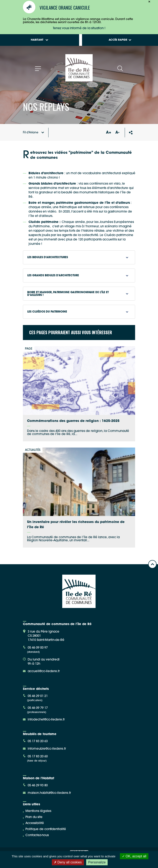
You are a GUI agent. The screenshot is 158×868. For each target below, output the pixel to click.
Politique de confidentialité (46, 829)
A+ (109, 133)
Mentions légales (38, 811)
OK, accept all (134, 856)
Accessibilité (35, 823)
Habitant (40, 40)
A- (117, 133)
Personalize (97, 862)
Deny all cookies (68, 862)
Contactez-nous (37, 835)
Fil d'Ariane (34, 133)
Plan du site (34, 817)
